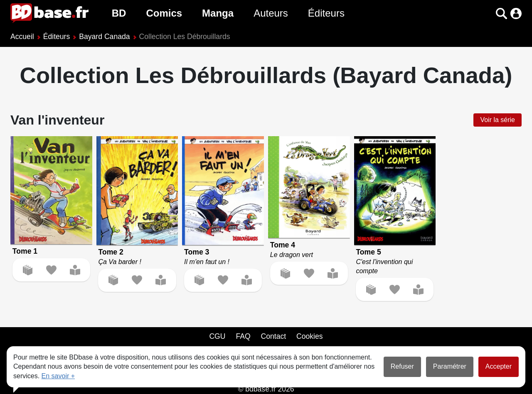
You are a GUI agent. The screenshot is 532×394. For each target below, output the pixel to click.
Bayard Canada (104, 37)
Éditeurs (326, 13)
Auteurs (271, 13)
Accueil (22, 37)
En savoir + (58, 376)
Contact (273, 336)
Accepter (499, 366)
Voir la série (498, 120)
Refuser (402, 366)
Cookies (310, 336)
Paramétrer (450, 366)
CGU (217, 336)
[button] (501, 13)
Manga (218, 13)
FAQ (243, 336)
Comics (164, 13)
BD (119, 13)
